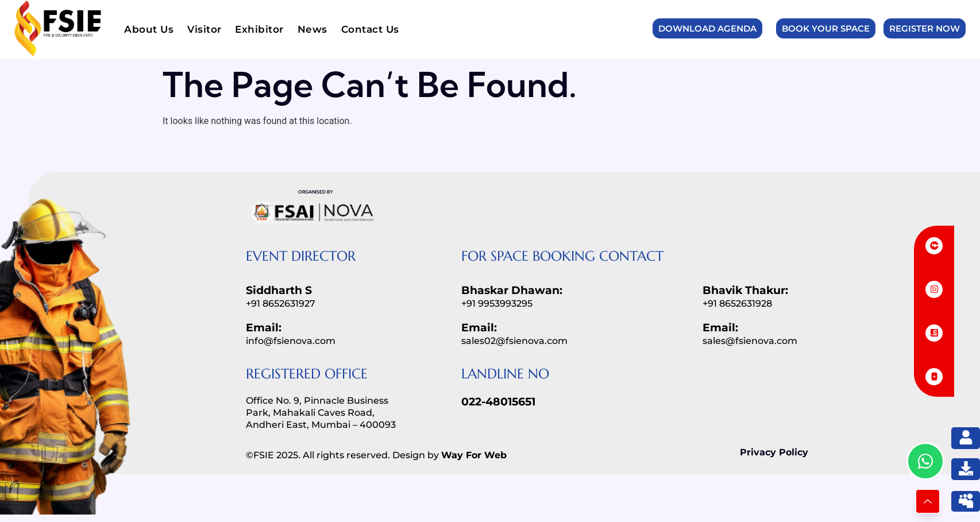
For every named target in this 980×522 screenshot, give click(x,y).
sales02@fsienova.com (514, 341)
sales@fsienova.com (750, 341)
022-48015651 (498, 402)
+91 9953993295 (497, 303)
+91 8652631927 (281, 303)
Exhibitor (260, 29)
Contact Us (370, 29)
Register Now (925, 28)
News (312, 29)
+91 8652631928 (737, 303)
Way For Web (474, 455)
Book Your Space (826, 28)
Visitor (205, 29)
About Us (149, 29)
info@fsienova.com (291, 341)
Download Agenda (707, 28)
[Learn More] (928, 501)
